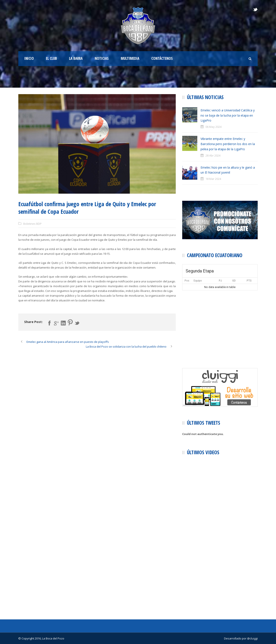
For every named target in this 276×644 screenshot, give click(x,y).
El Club (51, 58)
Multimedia (130, 58)
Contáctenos (162, 58)
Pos (187, 281)
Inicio (29, 58)
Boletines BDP (32, 224)
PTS (249, 281)
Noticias (102, 58)
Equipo (198, 281)
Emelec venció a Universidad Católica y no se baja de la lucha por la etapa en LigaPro (228, 115)
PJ (220, 281)
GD (234, 281)
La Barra (76, 58)
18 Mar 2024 (213, 179)
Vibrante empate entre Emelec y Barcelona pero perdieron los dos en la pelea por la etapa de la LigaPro (228, 144)
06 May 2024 (213, 127)
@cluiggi (252, 638)
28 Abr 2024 (213, 155)
